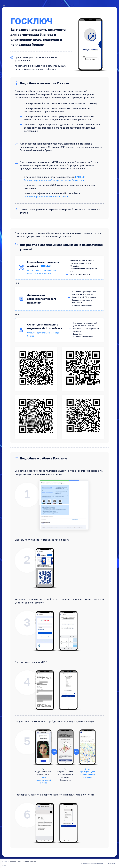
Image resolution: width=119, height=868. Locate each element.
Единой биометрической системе (43, 780)
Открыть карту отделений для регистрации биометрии (54, 180)
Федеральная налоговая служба (22, 862)
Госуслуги (111, 863)
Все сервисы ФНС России (92, 863)
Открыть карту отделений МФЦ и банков (46, 197)
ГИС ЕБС (80, 177)
